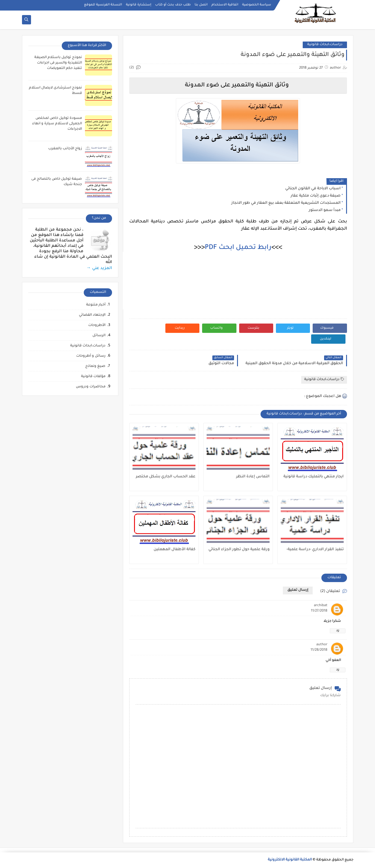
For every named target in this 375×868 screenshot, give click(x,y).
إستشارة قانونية (139, 5)
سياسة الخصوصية (257, 5)
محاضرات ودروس (91, 387)
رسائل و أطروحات (91, 356)
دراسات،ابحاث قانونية (325, 45)
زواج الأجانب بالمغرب (65, 149)
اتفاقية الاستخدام (225, 5)
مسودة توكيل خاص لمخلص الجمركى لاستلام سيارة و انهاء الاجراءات (57, 124)
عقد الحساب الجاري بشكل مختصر (166, 477)
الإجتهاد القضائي (92, 315)
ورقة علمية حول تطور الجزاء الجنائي (239, 550)
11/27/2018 (319, 611)
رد (338, 631)
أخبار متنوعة (96, 305)
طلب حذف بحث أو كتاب (173, 5)
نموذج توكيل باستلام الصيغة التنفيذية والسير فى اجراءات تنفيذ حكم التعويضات (58, 63)
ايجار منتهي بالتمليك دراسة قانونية (314, 477)
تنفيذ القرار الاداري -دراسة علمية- (315, 550)
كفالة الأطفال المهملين (175, 550)
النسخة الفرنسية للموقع (103, 5)
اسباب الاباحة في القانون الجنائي (313, 189)
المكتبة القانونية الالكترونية (290, 860)
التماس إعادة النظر (253, 477)
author (322, 645)
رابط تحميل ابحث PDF (238, 248)
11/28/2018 (319, 650)
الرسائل (99, 336)
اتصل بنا (201, 5)
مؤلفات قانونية (93, 377)
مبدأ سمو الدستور (325, 210)
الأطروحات (97, 325)
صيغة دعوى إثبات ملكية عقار (316, 196)
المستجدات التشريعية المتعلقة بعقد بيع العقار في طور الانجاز (286, 203)
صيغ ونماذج (95, 366)
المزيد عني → (99, 268)
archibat (321, 606)
